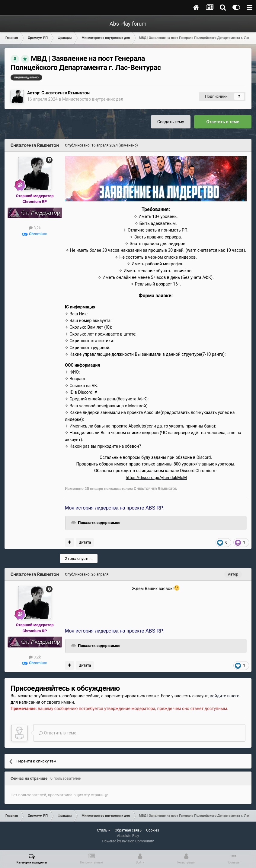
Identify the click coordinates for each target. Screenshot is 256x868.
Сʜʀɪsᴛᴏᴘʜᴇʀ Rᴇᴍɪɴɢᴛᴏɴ (66, 93)
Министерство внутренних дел (93, 99)
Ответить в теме (223, 122)
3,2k (35, 228)
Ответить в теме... (59, 733)
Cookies (153, 830)
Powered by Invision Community (128, 841)
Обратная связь (128, 830)
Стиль (104, 830)
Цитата (85, 542)
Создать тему (171, 122)
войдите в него (225, 696)
